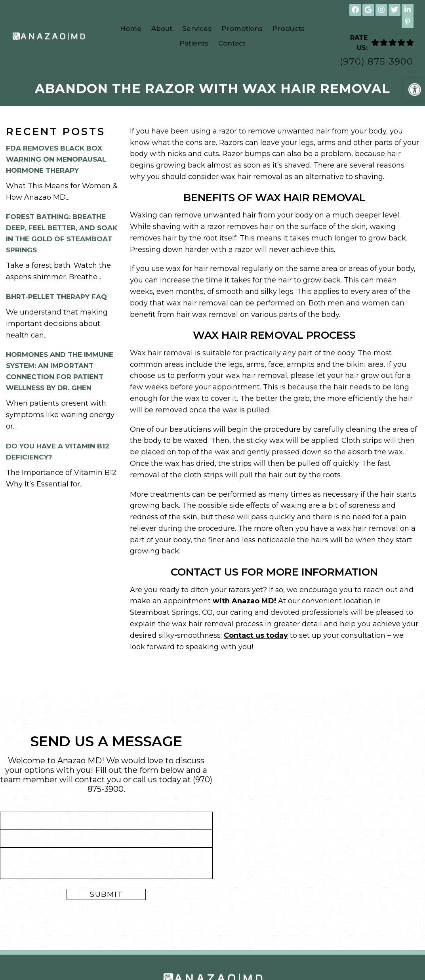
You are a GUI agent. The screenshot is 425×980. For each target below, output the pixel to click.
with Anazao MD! (243, 601)
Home (131, 29)
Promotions (242, 29)
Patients (194, 43)
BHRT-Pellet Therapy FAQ (56, 297)
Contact (232, 43)
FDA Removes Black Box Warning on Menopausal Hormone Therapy (56, 159)
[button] (415, 90)
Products (289, 29)
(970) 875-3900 (376, 62)
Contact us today (256, 635)
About (162, 29)
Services (197, 29)
